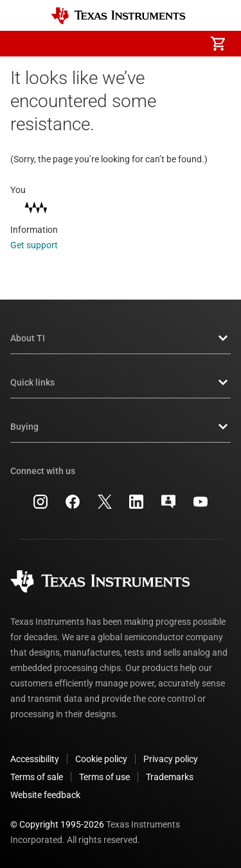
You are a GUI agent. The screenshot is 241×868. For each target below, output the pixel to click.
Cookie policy (101, 759)
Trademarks (170, 777)
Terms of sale (37, 777)
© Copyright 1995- (57, 824)
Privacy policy (171, 759)
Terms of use (104, 777)
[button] (23, 44)
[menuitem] (110, 44)
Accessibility (35, 759)
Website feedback (45, 795)
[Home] (118, 16)
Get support (43, 245)
